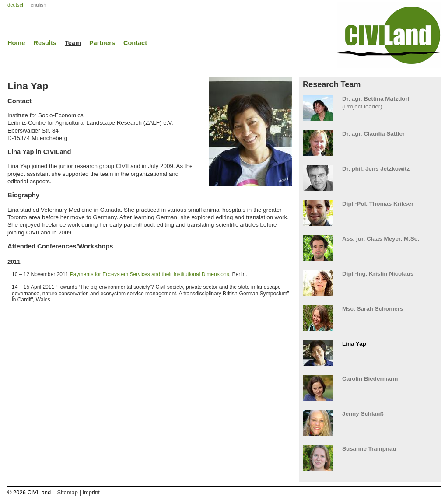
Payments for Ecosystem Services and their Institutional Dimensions (150, 274)
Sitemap (68, 492)
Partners (102, 43)
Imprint (91, 492)
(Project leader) (369, 103)
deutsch (16, 5)
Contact (135, 43)
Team (73, 43)
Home (16, 43)
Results (45, 43)
